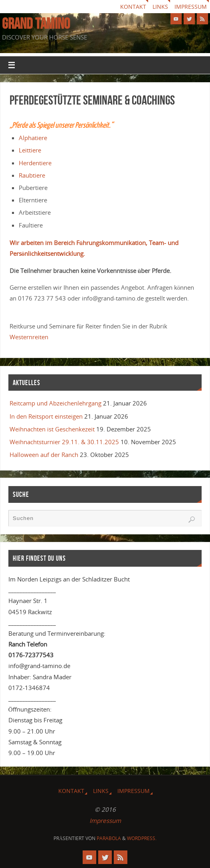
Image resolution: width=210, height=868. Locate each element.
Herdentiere (35, 163)
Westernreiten (29, 337)
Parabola (109, 838)
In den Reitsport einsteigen (46, 416)
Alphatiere (33, 138)
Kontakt (133, 7)
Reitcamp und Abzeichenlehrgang (55, 403)
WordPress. (142, 838)
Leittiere (30, 150)
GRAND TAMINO (36, 24)
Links (160, 7)
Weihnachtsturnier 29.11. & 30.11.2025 (64, 442)
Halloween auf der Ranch (44, 455)
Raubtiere (32, 175)
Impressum (191, 7)
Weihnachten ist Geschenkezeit (52, 429)
